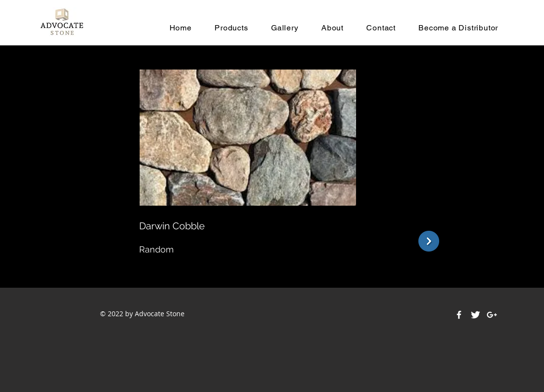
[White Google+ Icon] (492, 315)
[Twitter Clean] (475, 315)
